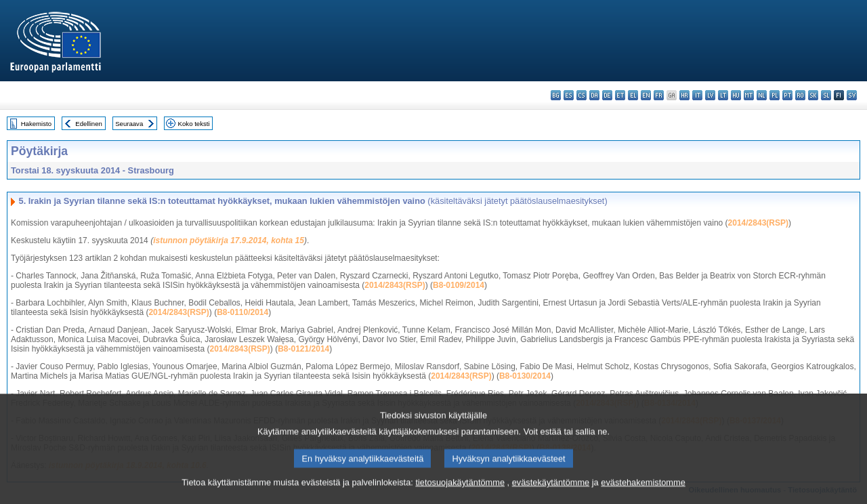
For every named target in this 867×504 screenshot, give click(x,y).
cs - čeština (581, 95)
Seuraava (129, 124)
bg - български (556, 95)
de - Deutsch (607, 95)
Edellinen (88, 124)
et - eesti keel (620, 95)
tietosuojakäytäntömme (460, 488)
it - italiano (697, 95)
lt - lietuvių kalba (723, 95)
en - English (646, 95)
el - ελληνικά (633, 95)
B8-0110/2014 (242, 312)
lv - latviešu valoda (710, 95)
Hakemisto (36, 124)
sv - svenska (852, 95)
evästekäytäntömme (551, 488)
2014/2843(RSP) (758, 223)
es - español (569, 95)
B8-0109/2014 (459, 285)
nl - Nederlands (762, 95)
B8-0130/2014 (525, 376)
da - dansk (594, 95)
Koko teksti (194, 124)
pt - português (787, 95)
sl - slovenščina (826, 95)
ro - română (800, 95)
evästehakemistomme (643, 488)
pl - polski (775, 95)
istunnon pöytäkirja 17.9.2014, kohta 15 (229, 240)
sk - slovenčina (813, 95)
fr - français (659, 95)
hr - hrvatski (684, 95)
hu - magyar (736, 95)
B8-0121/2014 (303, 349)
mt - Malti (749, 95)
